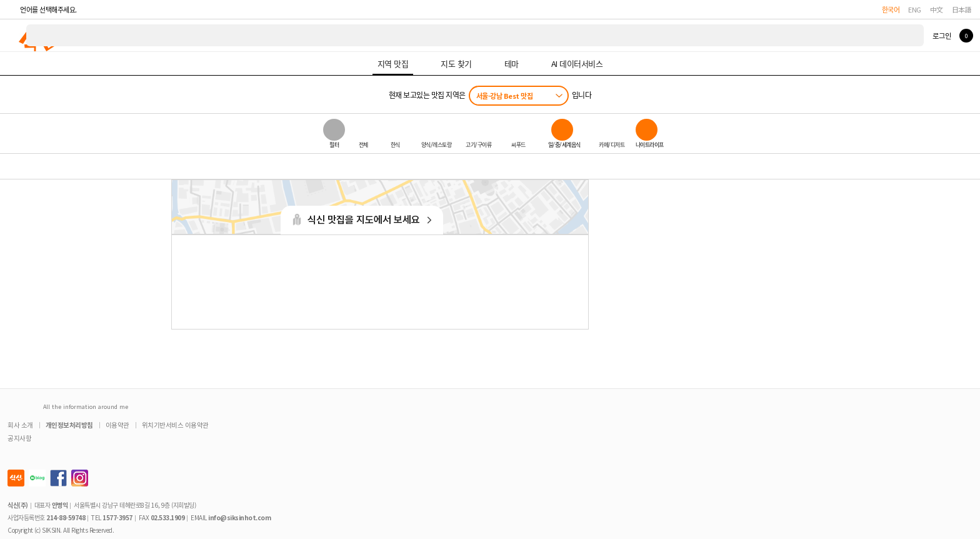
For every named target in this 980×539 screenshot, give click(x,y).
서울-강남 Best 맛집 (505, 96)
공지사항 (19, 438)
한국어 (891, 9)
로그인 (942, 36)
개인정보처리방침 (69, 425)
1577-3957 (117, 517)
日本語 (962, 9)
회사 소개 (20, 425)
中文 (937, 9)
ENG (915, 9)
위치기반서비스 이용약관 (175, 425)
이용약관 (117, 425)
